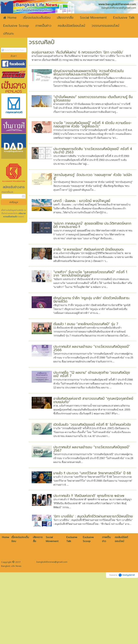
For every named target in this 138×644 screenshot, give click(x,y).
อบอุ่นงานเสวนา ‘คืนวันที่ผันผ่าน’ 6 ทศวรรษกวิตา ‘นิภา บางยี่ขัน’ (77, 52)
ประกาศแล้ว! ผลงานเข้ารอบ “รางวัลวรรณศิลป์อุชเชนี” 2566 (92, 348)
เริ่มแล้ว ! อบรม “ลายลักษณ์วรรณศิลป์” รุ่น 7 (86, 324)
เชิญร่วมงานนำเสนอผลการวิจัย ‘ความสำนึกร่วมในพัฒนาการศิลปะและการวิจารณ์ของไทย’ (88, 73)
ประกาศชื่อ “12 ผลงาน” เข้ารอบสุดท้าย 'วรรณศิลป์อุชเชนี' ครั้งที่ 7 (92, 374)
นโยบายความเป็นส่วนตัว (15, 215)
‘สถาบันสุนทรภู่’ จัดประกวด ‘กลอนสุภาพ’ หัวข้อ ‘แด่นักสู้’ (93, 177)
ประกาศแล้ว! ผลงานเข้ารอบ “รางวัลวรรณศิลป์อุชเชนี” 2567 (92, 449)
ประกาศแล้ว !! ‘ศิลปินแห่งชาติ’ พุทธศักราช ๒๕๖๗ (89, 496)
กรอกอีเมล (7, 192)
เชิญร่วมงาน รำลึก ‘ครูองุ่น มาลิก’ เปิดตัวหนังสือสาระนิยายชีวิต (92, 300)
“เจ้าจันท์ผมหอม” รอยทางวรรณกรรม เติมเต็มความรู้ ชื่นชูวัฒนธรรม (93, 99)
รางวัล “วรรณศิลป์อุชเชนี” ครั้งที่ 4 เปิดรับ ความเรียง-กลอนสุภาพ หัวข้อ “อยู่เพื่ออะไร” (93, 125)
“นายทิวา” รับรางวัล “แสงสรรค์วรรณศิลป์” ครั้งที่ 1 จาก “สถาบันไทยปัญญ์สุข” (90, 274)
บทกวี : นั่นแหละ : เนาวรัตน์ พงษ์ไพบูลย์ (82, 201)
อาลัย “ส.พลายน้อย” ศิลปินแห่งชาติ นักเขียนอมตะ (89, 249)
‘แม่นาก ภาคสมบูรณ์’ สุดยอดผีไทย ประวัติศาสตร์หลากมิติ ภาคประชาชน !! (92, 225)
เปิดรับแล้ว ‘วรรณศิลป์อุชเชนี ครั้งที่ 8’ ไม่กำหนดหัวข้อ (92, 425)
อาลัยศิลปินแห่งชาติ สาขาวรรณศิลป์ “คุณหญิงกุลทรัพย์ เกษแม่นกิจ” (93, 400)
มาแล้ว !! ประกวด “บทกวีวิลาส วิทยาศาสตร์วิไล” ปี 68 (92, 473)
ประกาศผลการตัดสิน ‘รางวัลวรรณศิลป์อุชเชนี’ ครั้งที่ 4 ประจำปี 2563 (93, 151)
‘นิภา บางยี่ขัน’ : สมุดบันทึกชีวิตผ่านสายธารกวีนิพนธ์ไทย (93, 516)
